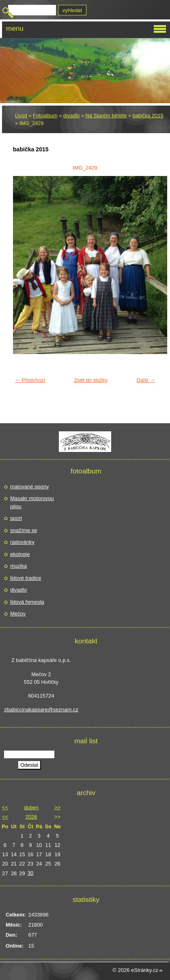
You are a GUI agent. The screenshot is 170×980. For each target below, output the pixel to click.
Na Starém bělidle (106, 116)
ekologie (20, 554)
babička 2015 (148, 116)
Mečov (18, 614)
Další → (146, 380)
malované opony (29, 487)
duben (31, 807)
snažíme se (24, 530)
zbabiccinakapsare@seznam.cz (41, 710)
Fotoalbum (45, 116)
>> (57, 807)
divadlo (72, 116)
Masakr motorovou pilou (32, 502)
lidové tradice (26, 578)
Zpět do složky (91, 380)
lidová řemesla (27, 602)
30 (30, 873)
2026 (31, 817)
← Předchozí (30, 380)
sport (16, 518)
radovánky (22, 542)
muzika (18, 566)
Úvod (21, 116)
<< (5, 807)
